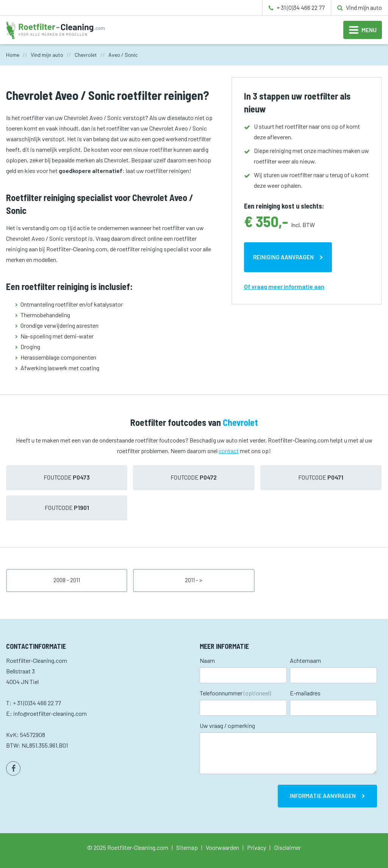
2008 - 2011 (67, 580)
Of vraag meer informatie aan (284, 286)
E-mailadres (305, 693)
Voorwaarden (222, 847)
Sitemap (187, 847)
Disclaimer (287, 847)
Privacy (257, 847)
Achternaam (305, 660)
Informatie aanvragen (323, 796)
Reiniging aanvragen (283, 257)
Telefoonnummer (235, 693)
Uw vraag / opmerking (227, 725)
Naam (207, 660)
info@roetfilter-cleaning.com (50, 713)
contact (229, 451)
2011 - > (194, 580)
